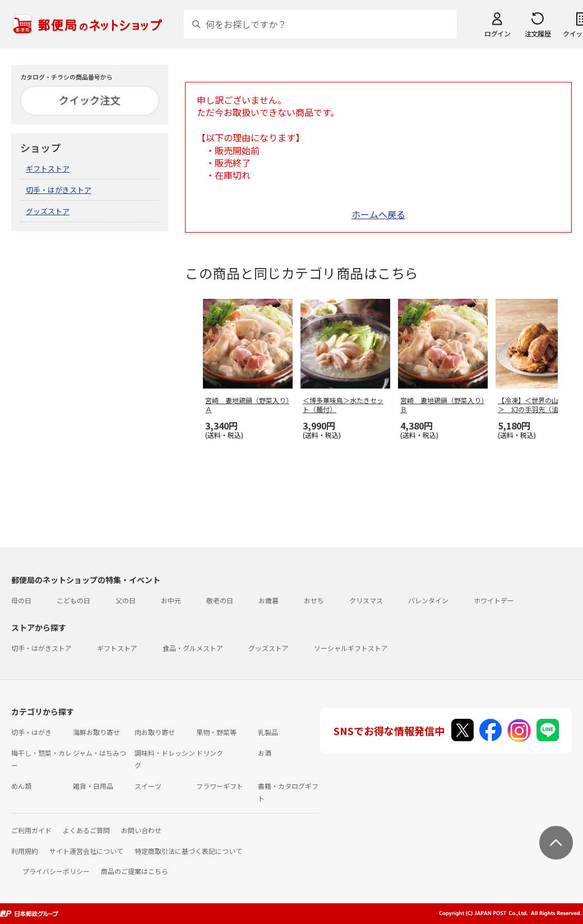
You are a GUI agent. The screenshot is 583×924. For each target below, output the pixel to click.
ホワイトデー (494, 600)
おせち (314, 600)
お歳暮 (269, 600)
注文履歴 (538, 33)
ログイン (497, 33)
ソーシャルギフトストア (351, 648)
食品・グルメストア (193, 648)
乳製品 (268, 732)
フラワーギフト (220, 786)
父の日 (126, 600)
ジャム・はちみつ (100, 753)
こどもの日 (73, 600)
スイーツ (148, 786)
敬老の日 (220, 600)
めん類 (21, 786)
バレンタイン (428, 600)
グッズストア (48, 211)
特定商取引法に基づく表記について (188, 851)
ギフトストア (48, 168)
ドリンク (210, 753)
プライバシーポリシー (56, 871)
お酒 (265, 753)
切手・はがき (31, 732)
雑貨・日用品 (93, 786)
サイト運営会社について (86, 851)
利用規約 (25, 851)
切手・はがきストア (59, 190)
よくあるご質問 (86, 830)
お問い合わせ (141, 830)
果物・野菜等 (216, 732)
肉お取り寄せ (155, 732)
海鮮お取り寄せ (96, 732)
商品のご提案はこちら (135, 871)
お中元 (171, 600)
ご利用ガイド (31, 830)
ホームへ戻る (378, 214)
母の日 (21, 600)
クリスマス (366, 600)
